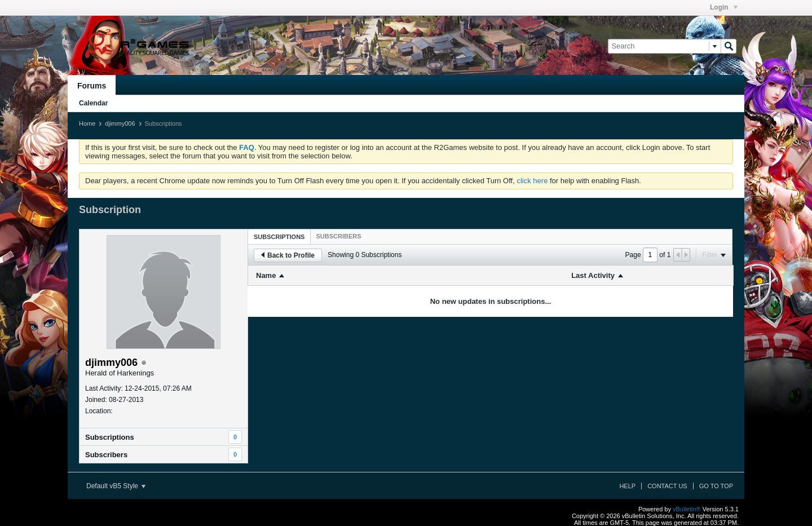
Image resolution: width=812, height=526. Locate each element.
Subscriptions (110, 437)
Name (266, 275)
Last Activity (593, 275)
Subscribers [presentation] (338, 236)
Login (724, 7)
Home (87, 123)
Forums (92, 86)
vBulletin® (687, 509)
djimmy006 (120, 123)
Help (627, 486)
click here (532, 181)
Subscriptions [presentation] (279, 237)
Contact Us (667, 486)
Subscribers (106, 455)
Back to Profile (288, 255)
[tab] (279, 237)
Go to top (716, 486)
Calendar (93, 103)
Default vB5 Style (116, 486)
